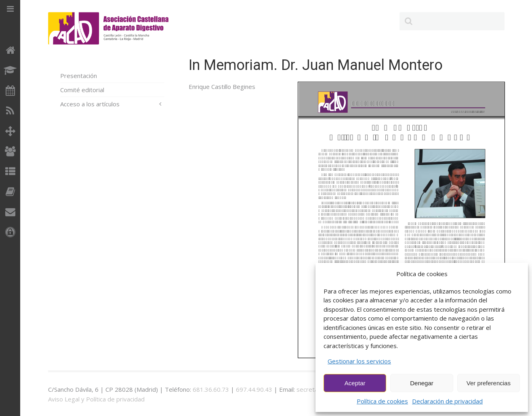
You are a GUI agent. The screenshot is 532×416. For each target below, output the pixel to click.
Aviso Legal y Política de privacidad (96, 399)
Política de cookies (382, 401)
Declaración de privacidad (447, 401)
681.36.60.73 (211, 389)
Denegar (422, 383)
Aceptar (355, 383)
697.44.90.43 (254, 389)
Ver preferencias (489, 383)
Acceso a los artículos (90, 104)
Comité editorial (82, 90)
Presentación (79, 76)
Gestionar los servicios (359, 361)
